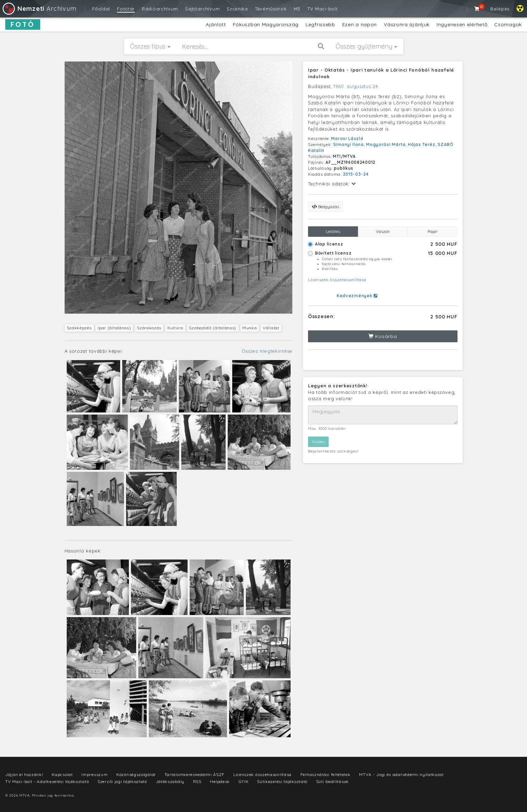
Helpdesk (220, 781)
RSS (197, 781)
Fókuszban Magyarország (266, 24)
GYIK (244, 781)
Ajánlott (216, 24)
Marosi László (347, 138)
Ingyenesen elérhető (462, 24)
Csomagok (508, 24)
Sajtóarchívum (202, 9)
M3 (297, 9)
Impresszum (94, 774)
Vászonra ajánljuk (407, 24)
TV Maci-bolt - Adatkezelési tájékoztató (47, 781)
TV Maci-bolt (322, 9)
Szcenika (237, 9)
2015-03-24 (356, 174)
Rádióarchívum (160, 9)
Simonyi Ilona (349, 144)
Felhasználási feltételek (325, 774)
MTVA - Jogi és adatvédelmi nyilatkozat (401, 774)
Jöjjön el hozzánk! (24, 774)
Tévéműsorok (271, 9)
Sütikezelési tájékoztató (282, 781)
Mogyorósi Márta (386, 144)
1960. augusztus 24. (356, 86)
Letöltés (333, 231)
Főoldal (101, 9)
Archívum (39, 9)
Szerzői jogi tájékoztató (122, 781)
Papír (433, 231)
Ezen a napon (360, 24)
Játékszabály (170, 781)
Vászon (383, 231)
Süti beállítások (332, 781)
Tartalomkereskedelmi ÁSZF (195, 774)
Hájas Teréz (422, 144)
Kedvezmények (357, 296)
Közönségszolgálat (136, 774)
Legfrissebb (320, 24)
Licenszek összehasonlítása (337, 280)
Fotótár (126, 9)
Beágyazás (325, 207)
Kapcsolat (62, 774)
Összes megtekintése (267, 351)
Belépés (500, 9)
